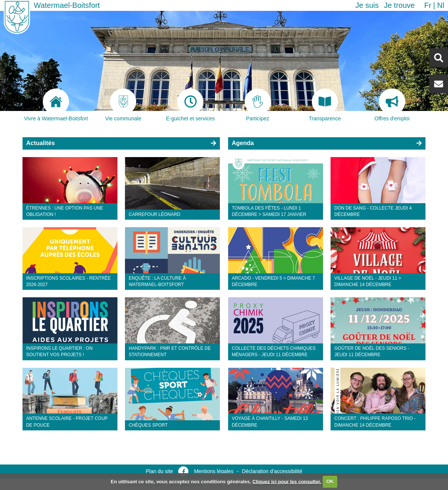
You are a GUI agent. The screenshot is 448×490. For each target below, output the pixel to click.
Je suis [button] (367, 5)
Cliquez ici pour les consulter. (287, 481)
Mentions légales (214, 471)
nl (441, 5)
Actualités (41, 143)
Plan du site (159, 471)
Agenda (243, 143)
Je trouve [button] (399, 5)
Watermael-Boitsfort (67, 5)
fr (428, 5)
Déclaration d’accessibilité (272, 471)
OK (330, 481)
